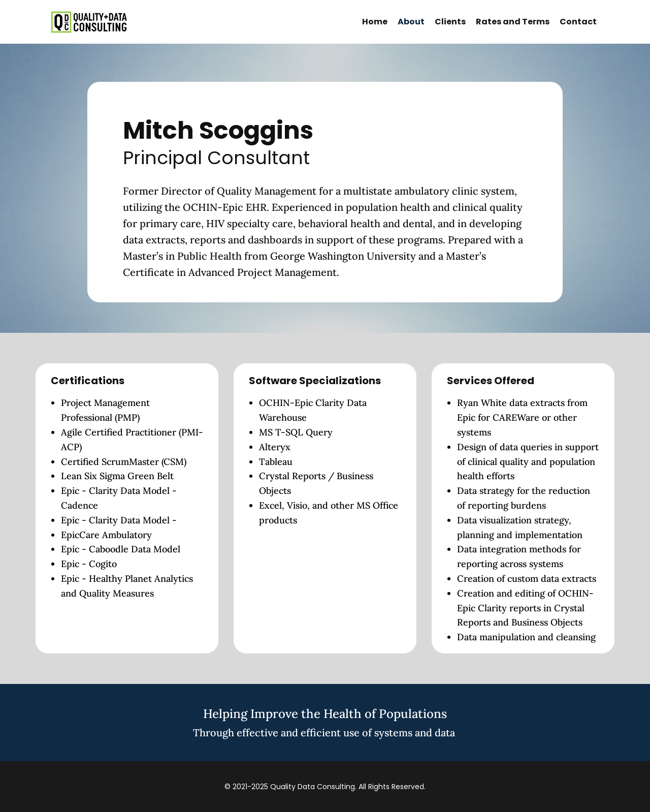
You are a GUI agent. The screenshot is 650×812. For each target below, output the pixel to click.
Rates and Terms (513, 22)
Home (375, 22)
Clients (450, 22)
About (411, 22)
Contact (578, 22)
